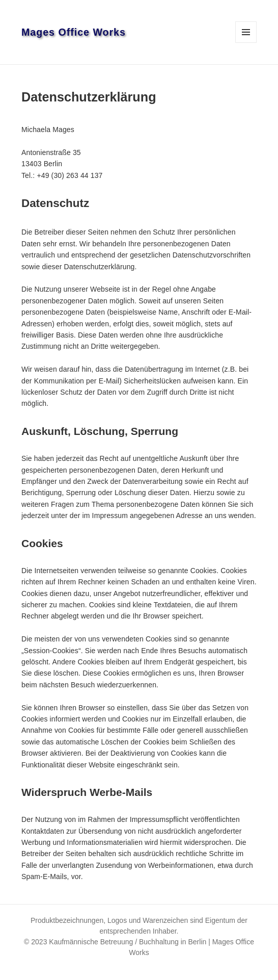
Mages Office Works (74, 32)
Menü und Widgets (246, 43)
